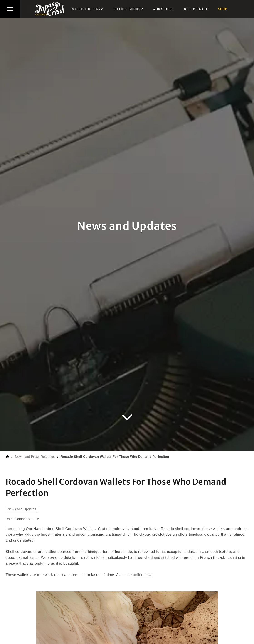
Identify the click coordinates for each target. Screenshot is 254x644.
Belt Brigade (196, 9)
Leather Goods (127, 9)
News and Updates (22, 509)
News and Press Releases (35, 457)
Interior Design (86, 9)
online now (142, 575)
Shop (223, 9)
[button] (10, 9)
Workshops (163, 9)
